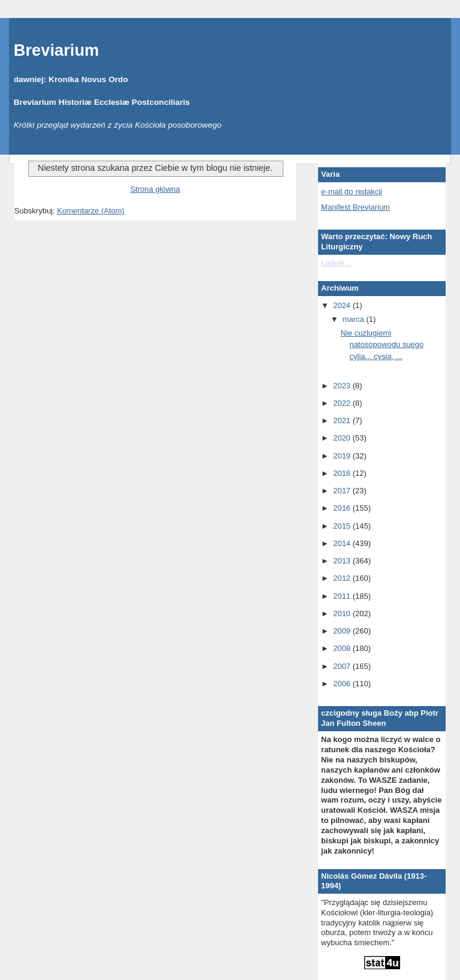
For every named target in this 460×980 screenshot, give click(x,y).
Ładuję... (336, 263)
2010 (343, 613)
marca (355, 319)
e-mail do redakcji (352, 192)
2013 (343, 561)
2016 (343, 508)
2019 (343, 456)
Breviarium (57, 50)
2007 (343, 666)
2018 (343, 473)
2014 (343, 543)
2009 (343, 631)
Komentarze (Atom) (91, 211)
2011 (343, 596)
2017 (343, 491)
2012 (343, 578)
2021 (343, 420)
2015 (343, 526)
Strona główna (155, 189)
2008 (343, 648)
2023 (343, 386)
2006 (343, 684)
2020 (343, 438)
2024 (343, 305)
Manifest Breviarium (355, 207)
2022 (343, 403)
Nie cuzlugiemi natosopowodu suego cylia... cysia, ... (382, 345)
